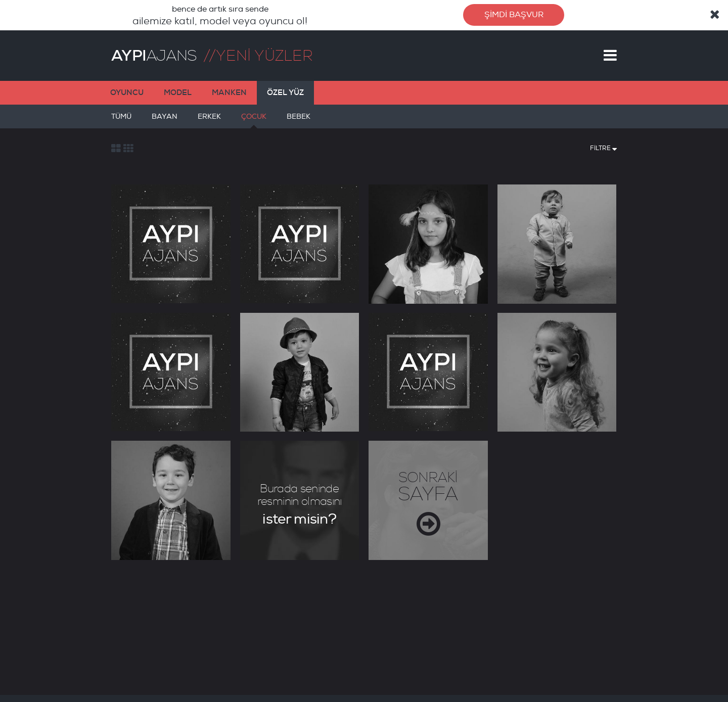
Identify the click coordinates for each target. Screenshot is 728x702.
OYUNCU (127, 92)
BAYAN (165, 120)
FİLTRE (603, 148)
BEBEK (299, 120)
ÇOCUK (254, 120)
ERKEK (209, 120)
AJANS (154, 56)
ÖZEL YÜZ (285, 92)
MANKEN (229, 92)
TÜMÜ (121, 120)
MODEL (178, 92)
